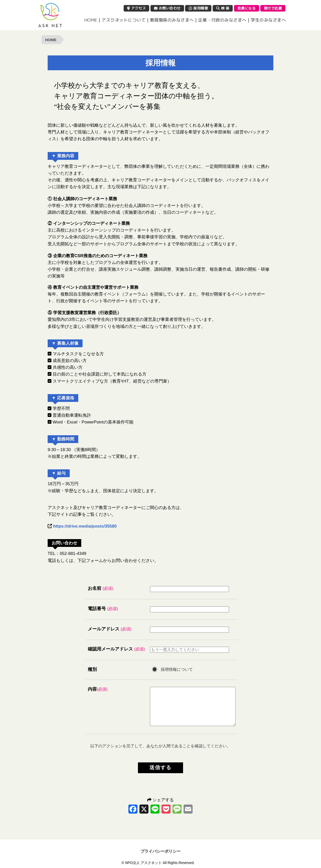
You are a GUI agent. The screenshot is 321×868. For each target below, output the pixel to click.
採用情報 (198, 8)
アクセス (136, 8)
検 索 (223, 8)
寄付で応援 (273, 8)
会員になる (247, 8)
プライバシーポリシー (160, 851)
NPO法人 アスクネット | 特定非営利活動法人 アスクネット (50, 15)
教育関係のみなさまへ (172, 20)
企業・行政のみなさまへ (222, 20)
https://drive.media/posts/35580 (85, 526)
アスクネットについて (124, 20)
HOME (91, 20)
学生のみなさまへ (268, 20)
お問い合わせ (167, 8)
